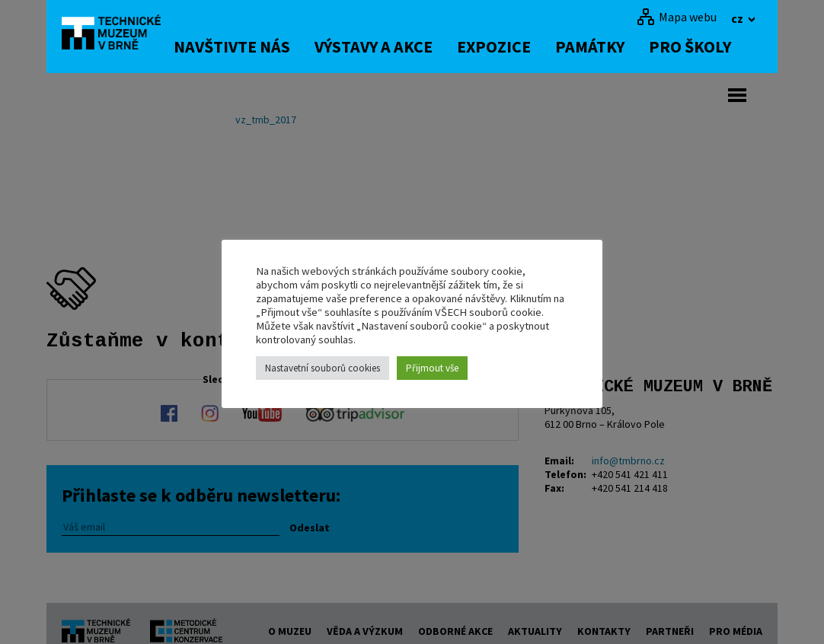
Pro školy (706, 46)
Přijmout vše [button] (432, 368)
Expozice (510, 46)
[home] (118, 34)
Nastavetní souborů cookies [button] (323, 368)
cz (738, 18)
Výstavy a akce (390, 46)
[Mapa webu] (677, 17)
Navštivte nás (248, 46)
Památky (606, 46)
